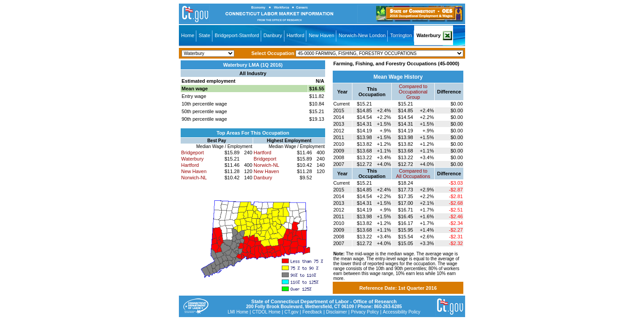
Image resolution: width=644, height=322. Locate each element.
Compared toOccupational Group (413, 92)
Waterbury (428, 35)
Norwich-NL (194, 178)
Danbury (273, 35)
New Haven (321, 35)
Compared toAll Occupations (413, 174)
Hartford (296, 35)
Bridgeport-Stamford (237, 35)
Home (188, 35)
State (204, 35)
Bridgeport (193, 153)
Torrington (401, 35)
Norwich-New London (362, 35)
